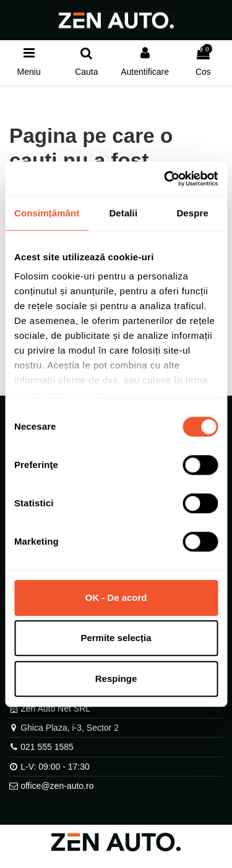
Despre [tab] (192, 213)
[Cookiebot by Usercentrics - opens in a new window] (165, 179)
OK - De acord (116, 598)
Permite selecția (116, 638)
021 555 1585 (47, 747)
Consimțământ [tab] (47, 213)
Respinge (116, 679)
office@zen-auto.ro (57, 786)
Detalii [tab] (123, 213)
